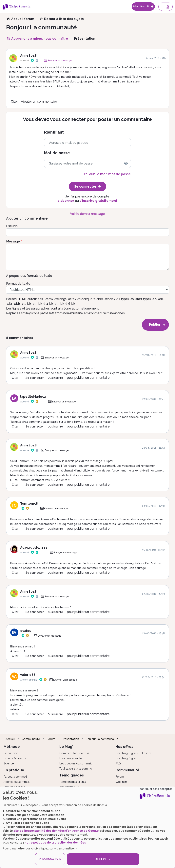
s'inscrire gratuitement (98, 201)
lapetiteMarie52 (33, 397)
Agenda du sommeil (17, 782)
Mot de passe (57, 153)
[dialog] (87, 827)
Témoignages (72, 775)
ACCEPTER (103, 859)
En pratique (14, 770)
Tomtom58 (29, 504)
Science (9, 763)
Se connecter (35, 378)
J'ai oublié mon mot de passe (107, 174)
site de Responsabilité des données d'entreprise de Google (56, 831)
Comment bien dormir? (74, 753)
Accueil (10, 739)
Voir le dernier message (87, 214)
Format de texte (18, 284)
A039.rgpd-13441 (34, 548)
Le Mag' (66, 747)
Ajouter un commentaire (39, 101)
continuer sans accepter (156, 789)
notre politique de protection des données (55, 843)
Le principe (11, 753)
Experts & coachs (15, 758)
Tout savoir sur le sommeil (76, 769)
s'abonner (66, 201)
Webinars (121, 782)
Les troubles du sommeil (76, 763)
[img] (126, 163)
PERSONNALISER (50, 859)
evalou (26, 631)
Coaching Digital (126, 758)
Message (13, 241)
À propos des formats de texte (29, 276)
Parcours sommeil (15, 777)
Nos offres (124, 747)
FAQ (118, 763)
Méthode (12, 747)
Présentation (70, 739)
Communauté (31, 739)
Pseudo (12, 226)
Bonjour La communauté (102, 739)
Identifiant (54, 132)
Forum (51, 739)
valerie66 (28, 675)
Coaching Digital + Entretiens (133, 753)
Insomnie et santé (71, 758)
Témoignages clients (73, 782)
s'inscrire (57, 378)
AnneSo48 (28, 56)
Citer (14, 101)
